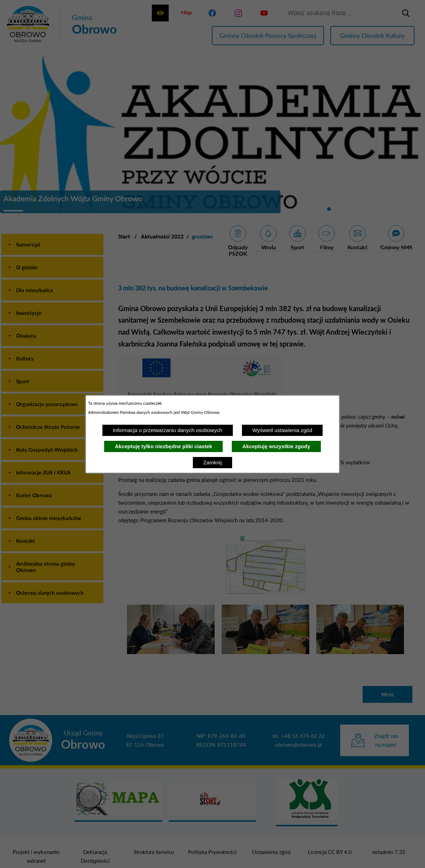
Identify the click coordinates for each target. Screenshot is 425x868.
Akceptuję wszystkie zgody (276, 446)
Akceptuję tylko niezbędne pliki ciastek (163, 446)
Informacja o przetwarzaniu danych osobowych (168, 430)
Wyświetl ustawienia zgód (282, 430)
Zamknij (213, 462)
